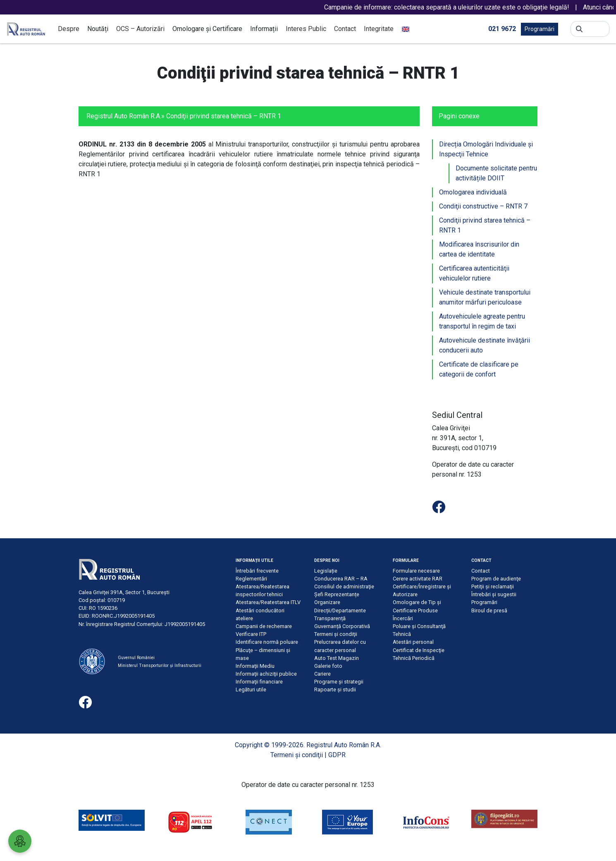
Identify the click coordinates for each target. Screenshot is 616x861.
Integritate (379, 29)
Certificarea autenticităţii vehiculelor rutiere (474, 273)
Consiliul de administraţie (344, 586)
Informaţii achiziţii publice (266, 674)
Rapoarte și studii (335, 690)
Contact (345, 29)
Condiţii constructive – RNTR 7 (483, 206)
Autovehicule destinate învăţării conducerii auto (485, 345)
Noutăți (98, 29)
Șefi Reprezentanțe (337, 594)
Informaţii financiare (259, 682)
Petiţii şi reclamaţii (493, 586)
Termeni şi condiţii (336, 634)
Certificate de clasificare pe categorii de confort (479, 369)
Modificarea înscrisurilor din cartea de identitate (479, 249)
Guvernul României (136, 658)
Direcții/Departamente (340, 610)
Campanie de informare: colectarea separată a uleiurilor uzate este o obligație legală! (459, 7)
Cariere (322, 674)
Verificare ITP (251, 634)
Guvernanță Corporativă (342, 626)
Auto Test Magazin (337, 658)
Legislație (326, 571)
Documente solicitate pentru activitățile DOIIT (496, 173)
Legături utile (251, 690)
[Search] (596, 29)
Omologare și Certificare (207, 29)
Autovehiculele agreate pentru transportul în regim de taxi (482, 321)
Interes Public (306, 29)
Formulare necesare (416, 571)
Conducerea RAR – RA (341, 579)
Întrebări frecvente (257, 571)
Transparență (330, 618)
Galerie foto (328, 666)
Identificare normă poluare (267, 642)
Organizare (327, 602)
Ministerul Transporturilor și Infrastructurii (160, 666)
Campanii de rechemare (264, 626)
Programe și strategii (339, 682)
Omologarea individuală (473, 192)
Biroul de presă (489, 610)
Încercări (403, 618)
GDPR (337, 755)
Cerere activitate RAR (418, 579)
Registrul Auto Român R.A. (124, 116)
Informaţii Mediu (255, 666)
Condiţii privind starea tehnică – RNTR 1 (485, 225)
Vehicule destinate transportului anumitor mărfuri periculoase (485, 297)
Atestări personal (413, 642)
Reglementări (251, 579)
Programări (540, 29)
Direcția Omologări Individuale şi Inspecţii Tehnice (486, 149)
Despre (69, 29)
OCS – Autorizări (140, 29)
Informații (264, 29)
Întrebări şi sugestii (494, 594)
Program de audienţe (496, 579)
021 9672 (502, 28)
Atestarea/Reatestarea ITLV (268, 602)
